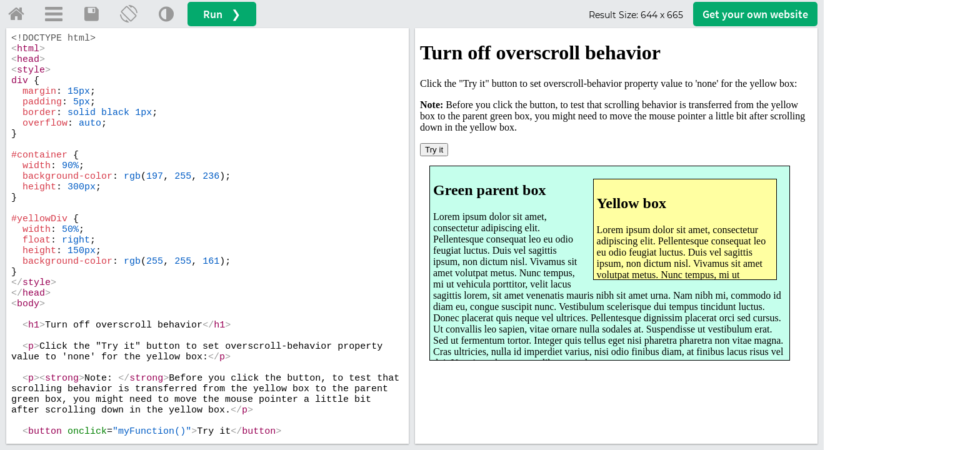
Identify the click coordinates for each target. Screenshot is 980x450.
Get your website (755, 14)
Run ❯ (222, 14)
